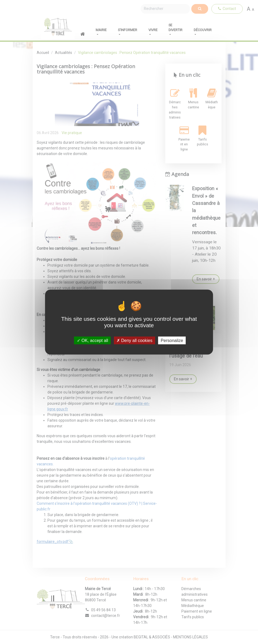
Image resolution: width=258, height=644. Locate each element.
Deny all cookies (134, 341)
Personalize (172, 341)
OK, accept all (93, 341)
